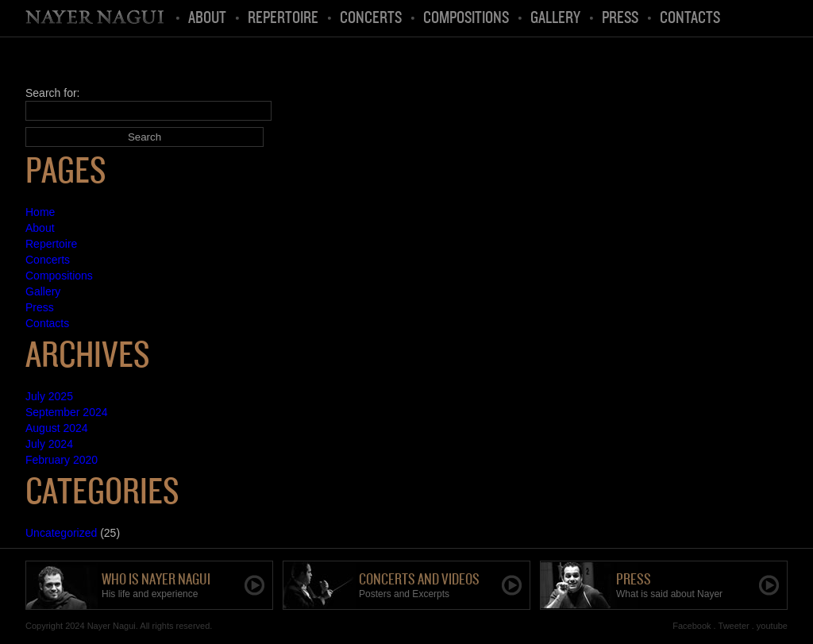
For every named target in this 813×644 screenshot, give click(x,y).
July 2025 (49, 396)
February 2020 (62, 460)
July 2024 (49, 444)
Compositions (466, 18)
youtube (772, 626)
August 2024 (57, 428)
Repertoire (283, 18)
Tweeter (734, 626)
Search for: (52, 93)
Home (96, 18)
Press (620, 18)
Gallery (555, 18)
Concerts (371, 18)
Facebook (692, 626)
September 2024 (67, 412)
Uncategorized (61, 533)
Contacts (690, 18)
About (207, 18)
